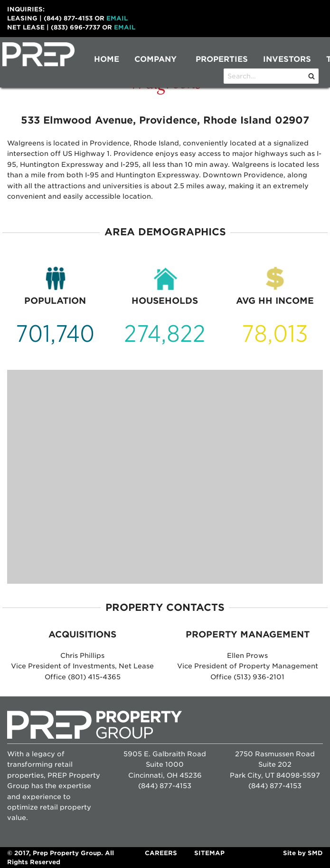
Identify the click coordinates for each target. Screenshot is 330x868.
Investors (287, 59)
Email (117, 18)
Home (107, 59)
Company (156, 59)
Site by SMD (303, 853)
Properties (222, 59)
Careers (161, 853)
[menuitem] (107, 59)
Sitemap (209, 853)
